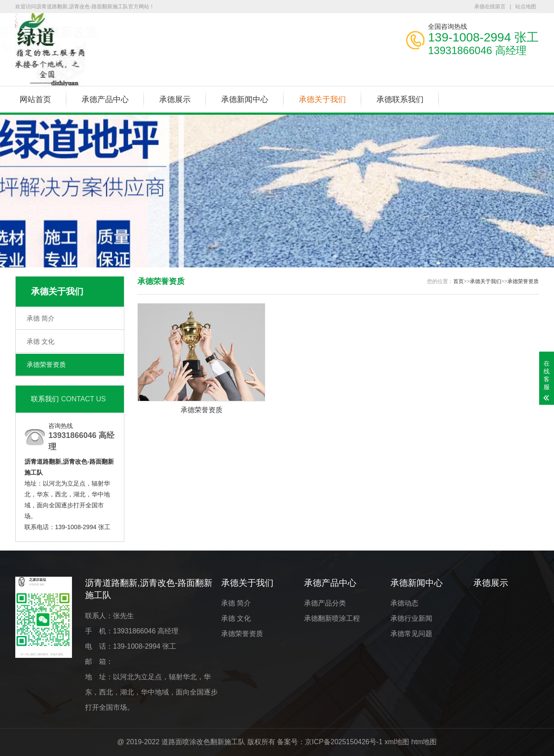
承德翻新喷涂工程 (332, 618)
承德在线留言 (490, 7)
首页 (458, 281)
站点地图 (526, 7)
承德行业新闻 (411, 618)
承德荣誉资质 (46, 364)
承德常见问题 (411, 634)
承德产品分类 (325, 603)
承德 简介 (41, 318)
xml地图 (397, 742)
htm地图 (424, 742)
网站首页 (35, 99)
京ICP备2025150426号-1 (344, 742)
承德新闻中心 (245, 99)
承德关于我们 (322, 99)
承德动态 (404, 603)
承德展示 (175, 99)
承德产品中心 (105, 99)
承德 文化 (41, 341)
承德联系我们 (400, 99)
